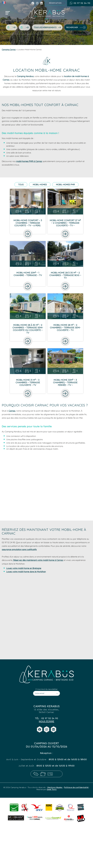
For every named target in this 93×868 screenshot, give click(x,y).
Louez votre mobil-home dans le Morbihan (26, 572)
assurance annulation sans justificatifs (19, 549)
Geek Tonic (52, 789)
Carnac (12, 411)
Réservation (55, 3)
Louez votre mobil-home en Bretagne (24, 568)
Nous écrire (46, 721)
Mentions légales (55, 787)
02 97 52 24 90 (80, 3)
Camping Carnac (9, 50)
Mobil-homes (40, 185)
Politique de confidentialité (76, 787)
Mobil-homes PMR (65, 185)
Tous (21, 185)
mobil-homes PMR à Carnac (29, 161)
